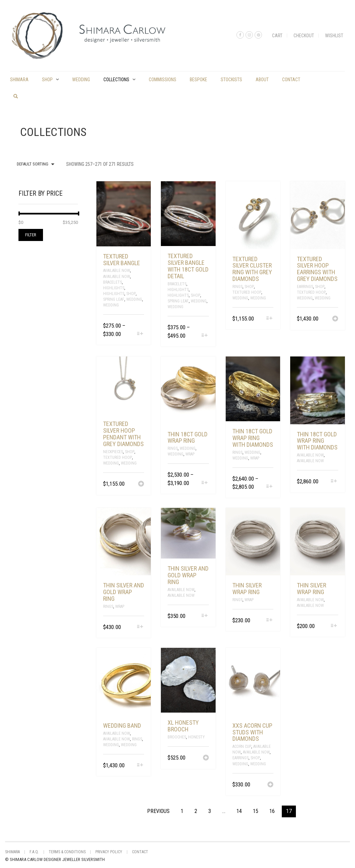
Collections (116, 80)
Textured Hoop (247, 292)
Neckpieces (113, 452)
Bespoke (198, 80)
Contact (291, 80)
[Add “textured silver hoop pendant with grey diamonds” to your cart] (141, 484)
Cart (277, 36)
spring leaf (114, 299)
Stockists (231, 80)
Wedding (81, 80)
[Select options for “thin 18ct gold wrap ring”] (205, 483)
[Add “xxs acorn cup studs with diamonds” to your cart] (270, 785)
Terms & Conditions (67, 852)
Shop (47, 80)
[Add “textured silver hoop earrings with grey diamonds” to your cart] (335, 319)
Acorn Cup (242, 746)
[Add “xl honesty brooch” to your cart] (206, 758)
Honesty (196, 737)
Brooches (177, 737)
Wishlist (334, 36)
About (262, 80)
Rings (237, 287)
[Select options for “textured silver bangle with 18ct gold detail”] (205, 336)
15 (256, 811)
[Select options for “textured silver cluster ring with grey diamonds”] (269, 319)
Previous (158, 811)
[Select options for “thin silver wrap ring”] (269, 620)
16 (272, 811)
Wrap (190, 454)
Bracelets (113, 282)
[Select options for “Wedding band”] (140, 765)
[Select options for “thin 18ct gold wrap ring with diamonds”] (269, 487)
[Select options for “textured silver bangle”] (140, 334)
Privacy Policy (109, 852)
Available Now (117, 271)
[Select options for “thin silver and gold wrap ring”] (140, 627)
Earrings (305, 287)
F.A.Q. (34, 852)
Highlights (114, 288)
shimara (19, 80)
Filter (31, 235)
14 (239, 811)
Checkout (304, 36)
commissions (163, 80)
